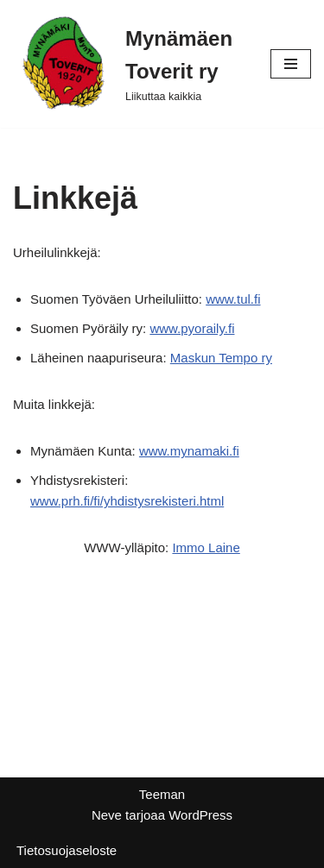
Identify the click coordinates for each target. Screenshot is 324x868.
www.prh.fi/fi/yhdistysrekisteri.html (127, 501)
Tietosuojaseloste (67, 850)
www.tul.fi (233, 299)
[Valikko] (291, 64)
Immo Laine (206, 547)
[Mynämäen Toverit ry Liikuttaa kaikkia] (129, 64)
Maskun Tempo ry (221, 358)
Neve (107, 815)
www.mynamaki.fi (189, 451)
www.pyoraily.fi (192, 328)
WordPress (200, 815)
